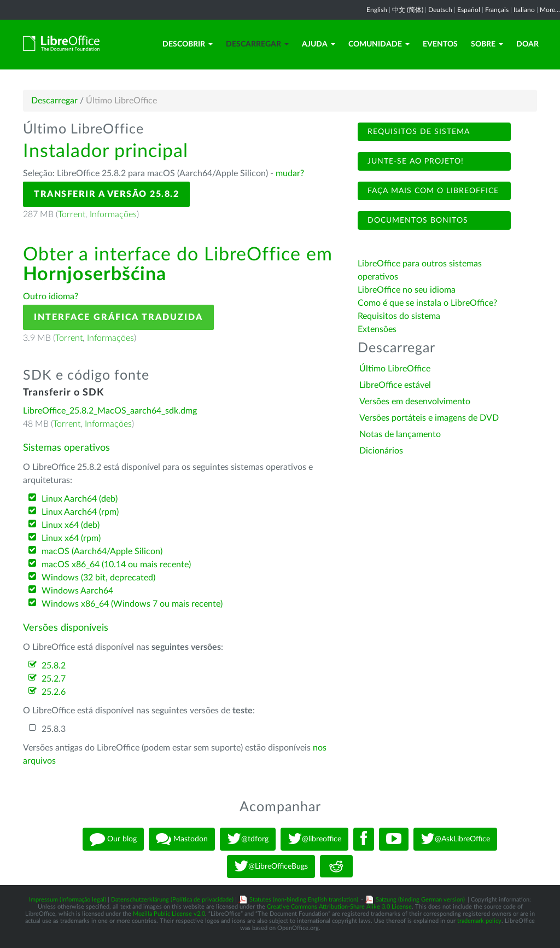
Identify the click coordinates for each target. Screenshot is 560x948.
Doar (527, 44)
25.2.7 (54, 679)
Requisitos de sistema (417, 132)
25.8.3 (54, 729)
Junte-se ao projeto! (414, 161)
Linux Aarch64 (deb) (80, 499)
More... (550, 10)
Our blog (113, 839)
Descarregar (257, 44)
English (377, 10)
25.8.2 (54, 666)
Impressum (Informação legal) (68, 900)
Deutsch (440, 10)
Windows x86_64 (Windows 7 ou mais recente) (132, 604)
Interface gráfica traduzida (118, 317)
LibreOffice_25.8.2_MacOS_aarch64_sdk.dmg (110, 411)
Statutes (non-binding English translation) (304, 900)
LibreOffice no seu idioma (407, 290)
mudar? (290, 173)
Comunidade (379, 44)
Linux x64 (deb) (71, 525)
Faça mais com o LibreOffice (432, 191)
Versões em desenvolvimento (415, 402)
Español (469, 10)
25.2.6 (54, 692)
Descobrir (188, 44)
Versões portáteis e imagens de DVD (429, 418)
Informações (113, 214)
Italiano (524, 10)
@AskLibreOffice (455, 839)
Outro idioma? (51, 296)
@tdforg (248, 839)
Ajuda (319, 44)
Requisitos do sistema (400, 316)
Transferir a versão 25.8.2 (106, 194)
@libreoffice (314, 839)
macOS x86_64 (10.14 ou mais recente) (116, 565)
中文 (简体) (408, 10)
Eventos (440, 44)
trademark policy (479, 921)
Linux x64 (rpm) (71, 538)
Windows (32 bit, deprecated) (98, 578)
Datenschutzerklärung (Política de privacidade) (172, 900)
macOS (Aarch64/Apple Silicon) (102, 551)
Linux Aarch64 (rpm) (80, 512)
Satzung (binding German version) (420, 900)
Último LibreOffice (395, 369)
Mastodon (182, 839)
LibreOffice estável (395, 385)
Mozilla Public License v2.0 (169, 914)
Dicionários (381, 451)
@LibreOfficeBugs (271, 866)
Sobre (487, 44)
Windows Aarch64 (77, 591)
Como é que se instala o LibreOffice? (427, 303)
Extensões (377, 329)
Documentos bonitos (416, 220)
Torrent (72, 214)
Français (497, 10)
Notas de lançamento (400, 434)
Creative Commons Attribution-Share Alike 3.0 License (339, 907)
